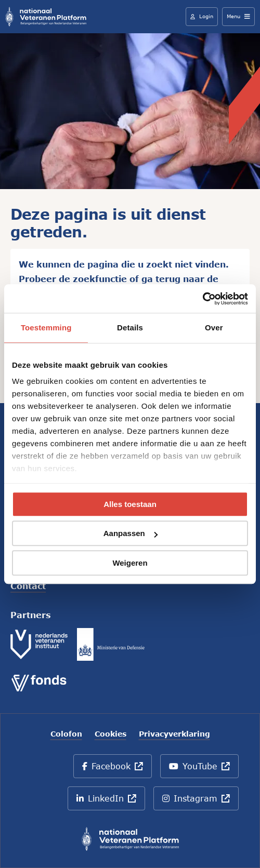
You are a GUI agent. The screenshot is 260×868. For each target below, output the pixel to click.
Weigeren (130, 563)
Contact (28, 586)
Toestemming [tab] (46, 328)
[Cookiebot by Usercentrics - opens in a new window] (203, 299)
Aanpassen (131, 534)
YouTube (201, 770)
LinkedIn (109, 802)
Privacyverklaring (174, 734)
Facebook (117, 770)
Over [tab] (214, 328)
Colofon (66, 734)
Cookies (110, 734)
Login (202, 16)
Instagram (200, 802)
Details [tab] (130, 328)
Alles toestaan (130, 504)
